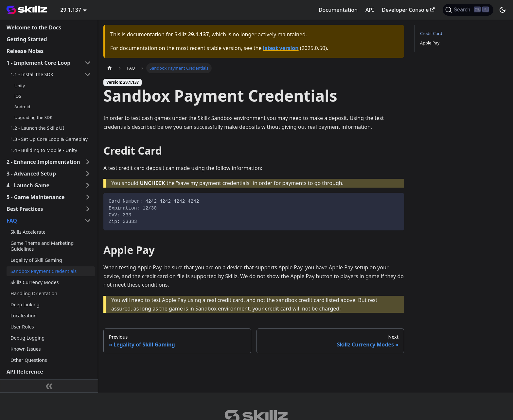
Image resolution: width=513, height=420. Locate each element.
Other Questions (29, 360)
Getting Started (27, 39)
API (370, 10)
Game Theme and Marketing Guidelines (42, 246)
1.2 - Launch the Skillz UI (37, 128)
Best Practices (25, 209)
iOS (18, 96)
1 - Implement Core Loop (38, 63)
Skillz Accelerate (28, 232)
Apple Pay (430, 43)
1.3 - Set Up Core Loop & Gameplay (49, 139)
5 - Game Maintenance (36, 197)
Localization (24, 316)
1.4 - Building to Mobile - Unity (44, 150)
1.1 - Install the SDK (32, 74)
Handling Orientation (34, 293)
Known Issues (26, 349)
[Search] (468, 10)
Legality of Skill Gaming (36, 260)
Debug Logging (27, 338)
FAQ (12, 221)
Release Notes (25, 51)
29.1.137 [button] (71, 10)
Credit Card (431, 33)
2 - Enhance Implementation (43, 162)
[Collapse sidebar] (49, 386)
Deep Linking (25, 304)
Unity (20, 86)
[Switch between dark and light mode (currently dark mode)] (503, 10)
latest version (281, 48)
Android (22, 107)
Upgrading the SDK (33, 117)
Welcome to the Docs (34, 27)
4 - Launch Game (28, 185)
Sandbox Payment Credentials (44, 271)
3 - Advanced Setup (31, 174)
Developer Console (408, 10)
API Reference (25, 372)
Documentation (338, 10)
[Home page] (110, 68)
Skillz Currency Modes (35, 282)
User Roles (22, 327)
